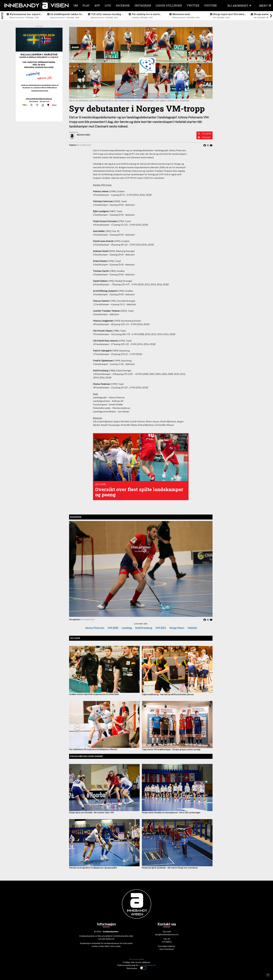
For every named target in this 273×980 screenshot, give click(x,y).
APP (97, 5)
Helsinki (192, 628)
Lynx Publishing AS (147, 965)
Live (108, 5)
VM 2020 (113, 628)
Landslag (127, 628)
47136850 (206, 134)
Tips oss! (206, 137)
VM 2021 (161, 628)
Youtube (210, 5)
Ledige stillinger (169, 5)
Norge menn (177, 628)
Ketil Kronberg (144, 628)
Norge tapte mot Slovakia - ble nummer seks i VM (229, 14)
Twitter (193, 5)
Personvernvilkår (136, 959)
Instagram (143, 5)
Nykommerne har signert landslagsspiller (25, 14)
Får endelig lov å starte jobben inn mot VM (146, 14)
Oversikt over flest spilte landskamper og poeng (139, 492)
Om (76, 5)
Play (86, 5)
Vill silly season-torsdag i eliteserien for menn (107, 14)
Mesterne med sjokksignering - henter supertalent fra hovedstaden (187, 14)
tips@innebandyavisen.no (167, 934)
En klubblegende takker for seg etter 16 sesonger (67, 14)
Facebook (123, 5)
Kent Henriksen (167, 949)
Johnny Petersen (94, 628)
